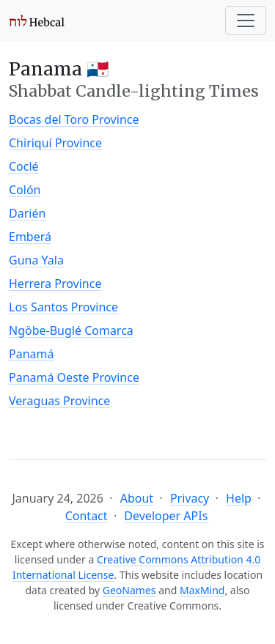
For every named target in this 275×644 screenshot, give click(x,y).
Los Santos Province (63, 307)
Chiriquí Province (55, 143)
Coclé (24, 166)
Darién (27, 213)
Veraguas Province (59, 401)
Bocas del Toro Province (74, 119)
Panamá (31, 354)
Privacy (190, 498)
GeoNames (129, 590)
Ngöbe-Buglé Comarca (71, 330)
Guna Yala (36, 260)
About (137, 498)
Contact (87, 516)
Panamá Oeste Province (74, 377)
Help (239, 498)
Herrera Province (55, 284)
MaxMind (202, 590)
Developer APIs (166, 516)
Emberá (30, 237)
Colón (25, 190)
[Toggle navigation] (246, 21)
